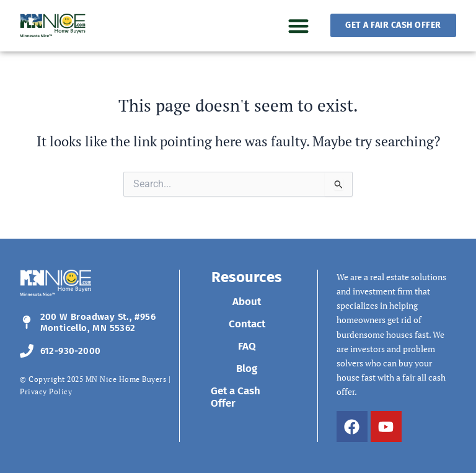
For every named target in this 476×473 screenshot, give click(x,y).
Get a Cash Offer (236, 397)
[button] (298, 26)
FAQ (247, 346)
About (247, 302)
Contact (247, 324)
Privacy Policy (46, 391)
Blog (247, 369)
